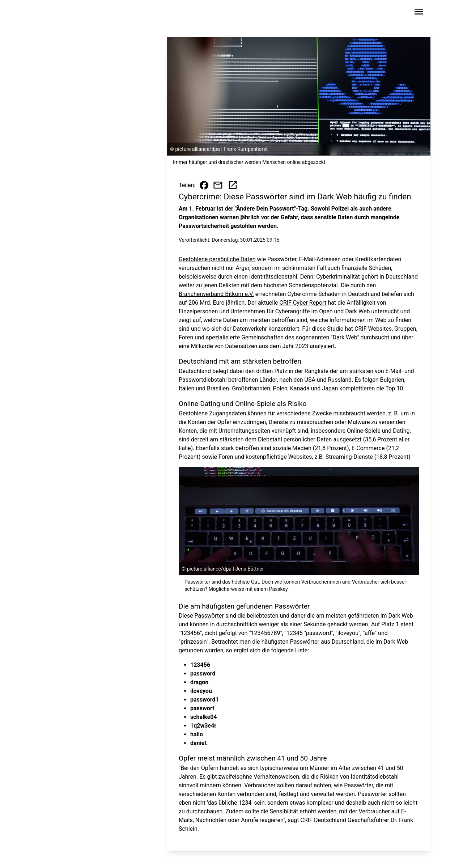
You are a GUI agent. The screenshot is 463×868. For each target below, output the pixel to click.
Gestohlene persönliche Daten (217, 259)
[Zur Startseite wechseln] (56, 13)
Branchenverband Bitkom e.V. (216, 294)
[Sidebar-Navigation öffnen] (419, 13)
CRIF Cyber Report (303, 303)
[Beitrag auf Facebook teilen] (204, 185)
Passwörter (209, 616)
